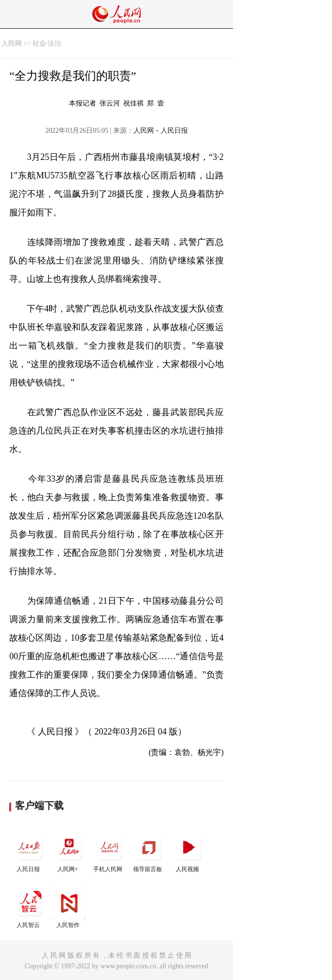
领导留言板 (149, 851)
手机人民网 (109, 851)
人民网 (12, 44)
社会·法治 (47, 44)
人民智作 (69, 907)
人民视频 (188, 851)
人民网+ (69, 851)
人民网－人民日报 (161, 131)
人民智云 (29, 907)
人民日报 (29, 851)
